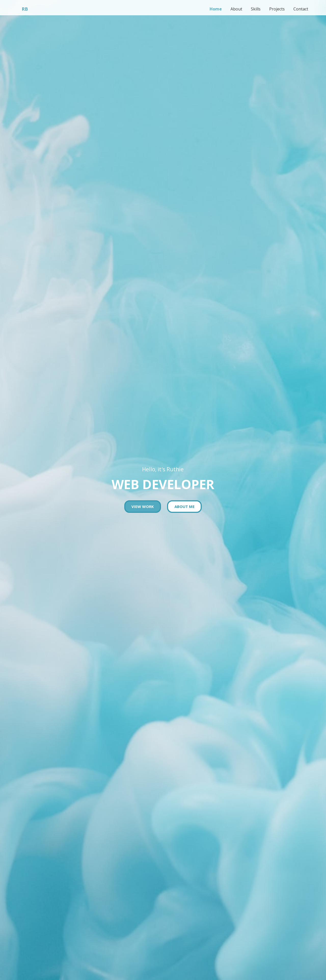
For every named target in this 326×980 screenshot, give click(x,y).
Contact (301, 9)
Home (213, 9)
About (234, 9)
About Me (185, 506)
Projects (276, 9)
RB (25, 9)
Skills (254, 9)
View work (142, 506)
